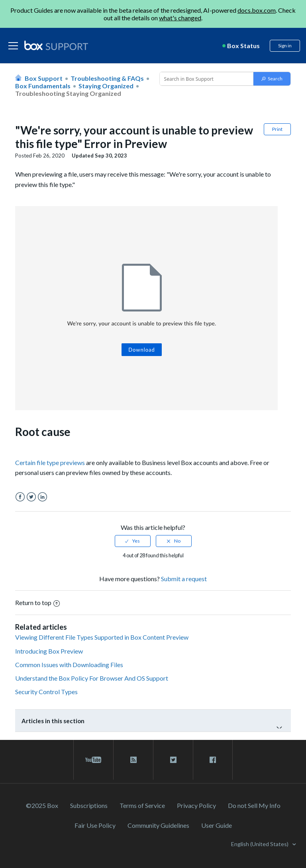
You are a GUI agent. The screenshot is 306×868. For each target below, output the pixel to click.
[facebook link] (213, 760)
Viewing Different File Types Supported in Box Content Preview (102, 637)
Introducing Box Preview (49, 651)
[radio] (133, 541)
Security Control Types (46, 692)
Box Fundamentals (43, 86)
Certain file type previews (50, 462)
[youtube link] (93, 760)
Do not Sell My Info (254, 805)
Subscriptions (89, 805)
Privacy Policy (196, 805)
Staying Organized (106, 86)
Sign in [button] (285, 46)
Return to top (37, 602)
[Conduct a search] (206, 79)
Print (277, 129)
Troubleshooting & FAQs (107, 78)
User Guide (217, 825)
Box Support (44, 78)
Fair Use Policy (95, 825)
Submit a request (184, 579)
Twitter (31, 497)
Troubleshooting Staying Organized (68, 93)
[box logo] (56, 45)
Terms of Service (142, 805)
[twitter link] (173, 760)
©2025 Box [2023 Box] (42, 805)
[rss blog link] (133, 760)
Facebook (20, 497)
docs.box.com (257, 10)
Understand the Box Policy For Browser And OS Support (92, 678)
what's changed (180, 18)
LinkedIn (42, 497)
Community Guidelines (158, 825)
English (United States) (260, 844)
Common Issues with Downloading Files (69, 665)
